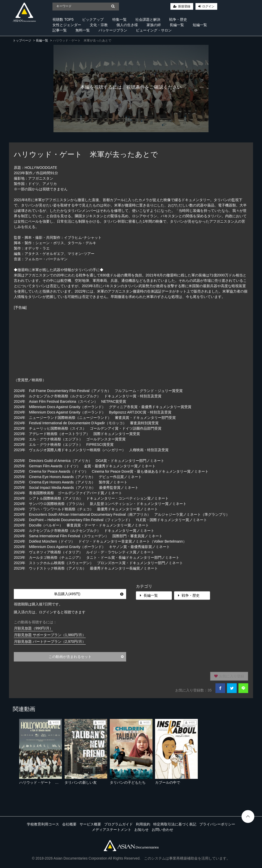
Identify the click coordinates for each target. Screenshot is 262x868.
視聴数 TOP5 (63, 19)
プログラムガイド (118, 824)
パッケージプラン (113, 30)
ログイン (208, 6)
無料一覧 (83, 30)
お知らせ (141, 830)
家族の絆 (154, 25)
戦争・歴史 (178, 19)
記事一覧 (60, 30)
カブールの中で (168, 782)
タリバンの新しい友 (81, 782)
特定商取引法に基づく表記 (175, 824)
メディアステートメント (112, 830)
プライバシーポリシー (217, 824)
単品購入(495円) (89, 594)
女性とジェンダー (67, 25)
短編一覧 (200, 25)
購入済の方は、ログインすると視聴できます (50, 612)
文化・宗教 (99, 25)
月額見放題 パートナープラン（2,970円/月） (50, 642)
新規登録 (184, 6)
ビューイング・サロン (154, 30)
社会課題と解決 (148, 19)
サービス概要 (90, 824)
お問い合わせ (162, 830)
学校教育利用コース (43, 824)
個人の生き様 (127, 25)
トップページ (22, 40)
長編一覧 (177, 25)
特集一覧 (119, 19)
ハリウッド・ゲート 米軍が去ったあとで (53, 782)
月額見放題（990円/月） (33, 628)
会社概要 (69, 824)
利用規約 (143, 824)
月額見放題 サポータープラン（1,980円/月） (50, 635)
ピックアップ (93, 19)
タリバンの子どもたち (128, 782)
